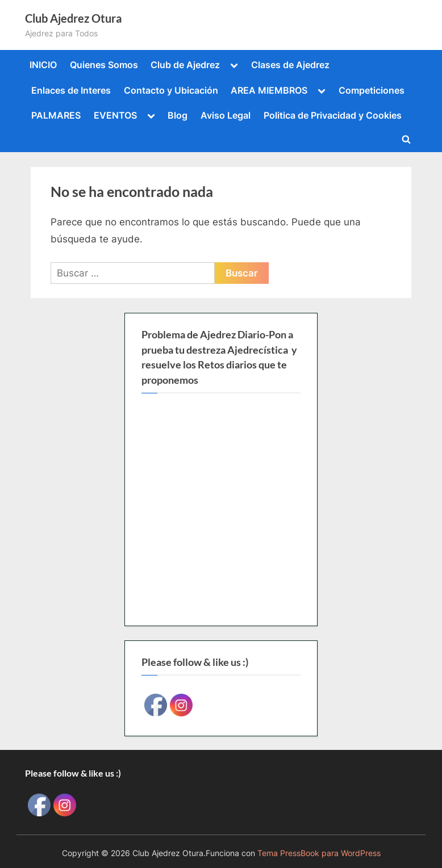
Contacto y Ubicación (171, 90)
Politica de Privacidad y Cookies (333, 115)
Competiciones (372, 90)
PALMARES (56, 115)
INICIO (43, 65)
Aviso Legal (226, 115)
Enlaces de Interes (71, 90)
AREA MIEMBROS (269, 90)
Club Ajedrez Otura (73, 18)
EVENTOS (115, 115)
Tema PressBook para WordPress (319, 853)
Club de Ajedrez (185, 65)
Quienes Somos (104, 65)
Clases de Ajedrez (290, 65)
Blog (178, 115)
